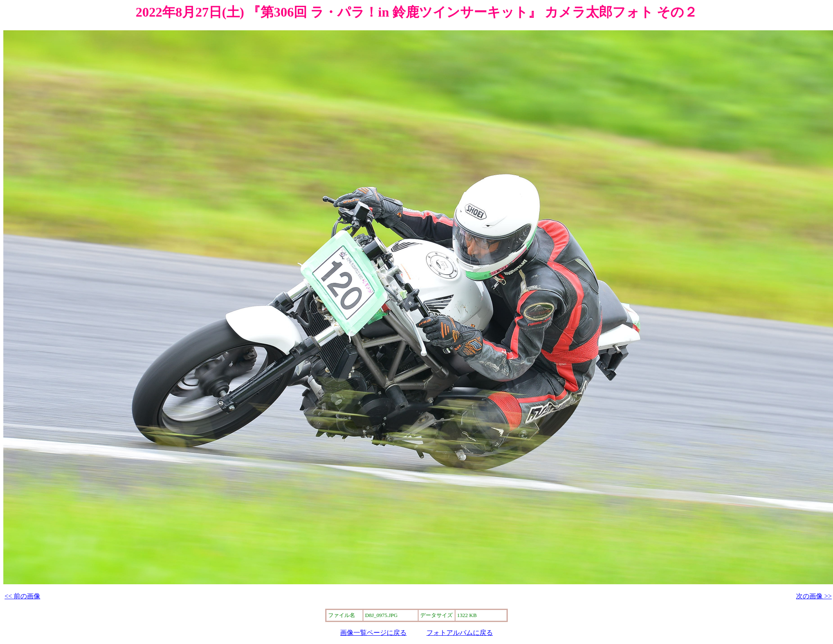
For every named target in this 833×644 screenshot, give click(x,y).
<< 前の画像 (22, 596)
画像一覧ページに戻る (373, 633)
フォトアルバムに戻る (460, 633)
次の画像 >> (814, 596)
